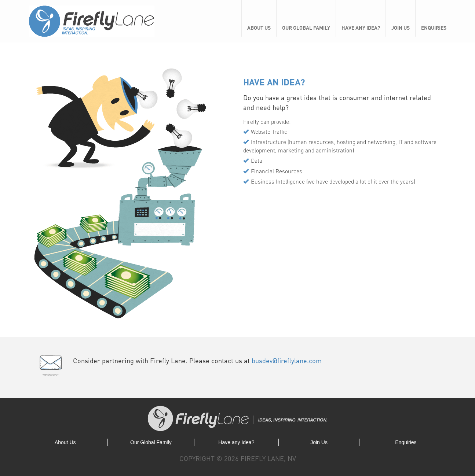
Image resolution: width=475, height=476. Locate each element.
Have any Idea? (361, 27)
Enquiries (434, 27)
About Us (259, 27)
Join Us (401, 27)
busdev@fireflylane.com (287, 360)
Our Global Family (306, 27)
